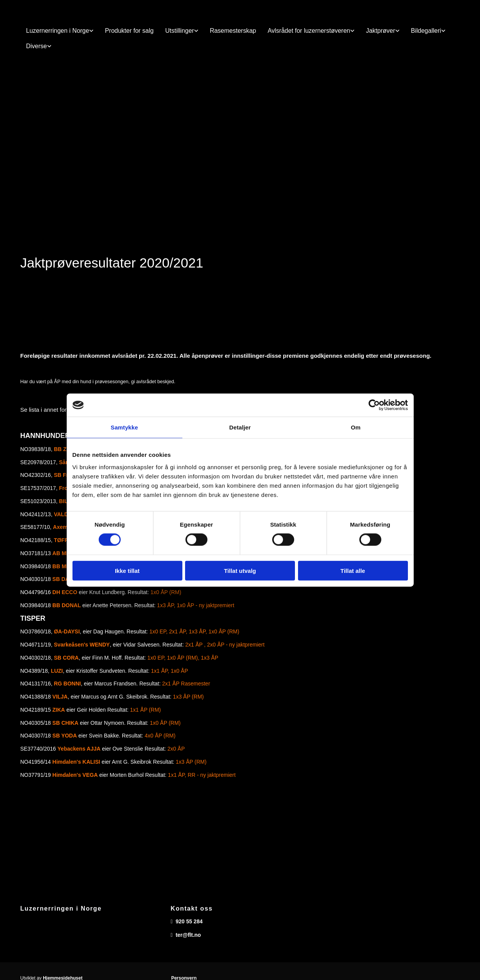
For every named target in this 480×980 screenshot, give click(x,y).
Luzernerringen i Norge (58, 31)
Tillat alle (353, 570)
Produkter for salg (129, 31)
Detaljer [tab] (240, 427)
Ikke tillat (127, 570)
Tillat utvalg (240, 570)
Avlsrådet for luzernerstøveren (309, 31)
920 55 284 (189, 921)
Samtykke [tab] (124, 427)
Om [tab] (356, 427)
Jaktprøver (381, 31)
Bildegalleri (426, 31)
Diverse (37, 46)
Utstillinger (179, 31)
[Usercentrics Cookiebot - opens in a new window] (374, 405)
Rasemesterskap (233, 31)
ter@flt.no (188, 935)
